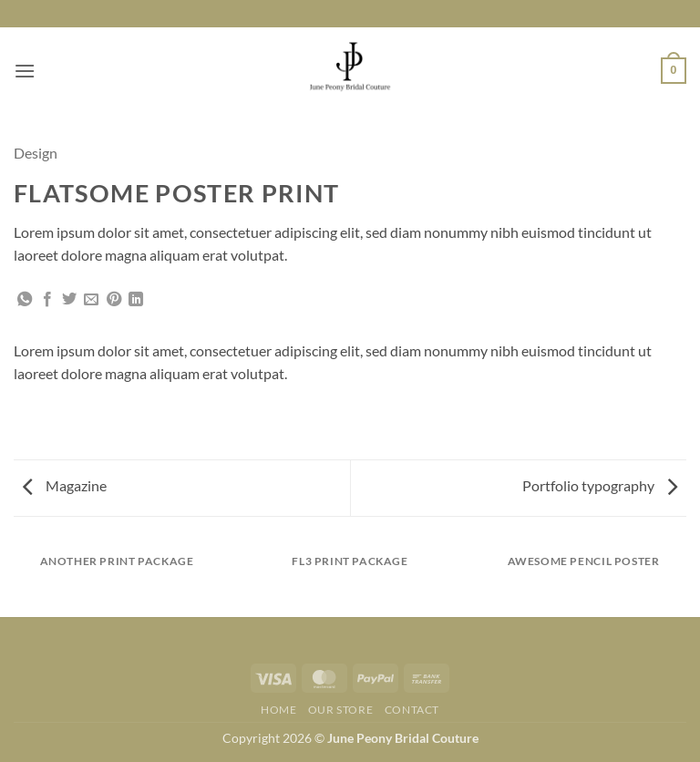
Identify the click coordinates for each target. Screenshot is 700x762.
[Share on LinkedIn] (136, 300)
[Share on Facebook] (47, 300)
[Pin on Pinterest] (114, 300)
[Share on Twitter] (69, 300)
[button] (25, 71)
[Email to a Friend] (91, 300)
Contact (412, 710)
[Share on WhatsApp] (25, 300)
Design (36, 153)
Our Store (341, 710)
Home (278, 710)
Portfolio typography (600, 485)
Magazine (65, 485)
